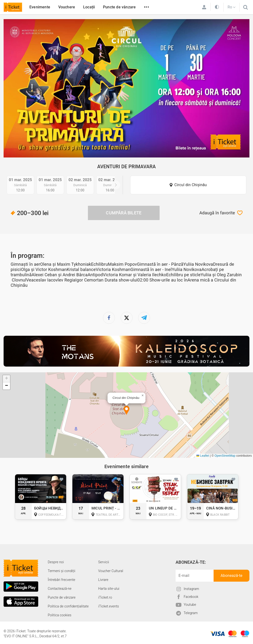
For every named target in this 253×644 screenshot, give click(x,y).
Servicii (104, 562)
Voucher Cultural (111, 571)
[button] (126, 411)
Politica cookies (60, 615)
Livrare (103, 580)
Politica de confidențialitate (68, 606)
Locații (89, 7)
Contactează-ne (60, 589)
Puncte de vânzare (119, 7)
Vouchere (67, 7)
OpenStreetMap (225, 456)
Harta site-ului (109, 589)
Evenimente (40, 7)
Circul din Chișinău (191, 185)
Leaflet (203, 456)
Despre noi (56, 562)
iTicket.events (109, 606)
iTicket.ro (105, 597)
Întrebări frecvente (62, 580)
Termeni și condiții (62, 571)
